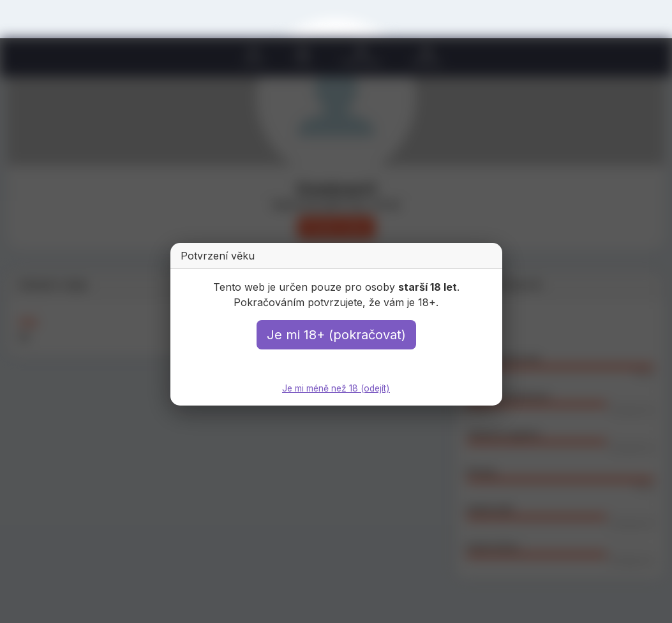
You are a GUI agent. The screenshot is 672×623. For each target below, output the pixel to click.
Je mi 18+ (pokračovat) (336, 335)
